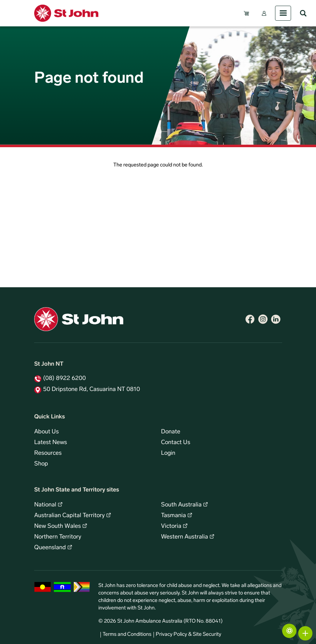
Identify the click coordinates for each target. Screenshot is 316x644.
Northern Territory (58, 537)
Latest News (51, 443)
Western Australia (185, 537)
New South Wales (58, 526)
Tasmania (173, 516)
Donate (171, 432)
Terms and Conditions (127, 635)
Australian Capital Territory (69, 516)
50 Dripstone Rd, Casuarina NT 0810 (92, 390)
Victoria (171, 526)
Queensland (50, 548)
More (305, 633)
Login (168, 453)
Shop (41, 464)
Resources (48, 453)
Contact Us (176, 443)
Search (303, 13)
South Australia (181, 505)
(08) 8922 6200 (64, 378)
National (45, 505)
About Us (46, 432)
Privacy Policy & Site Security (188, 635)
